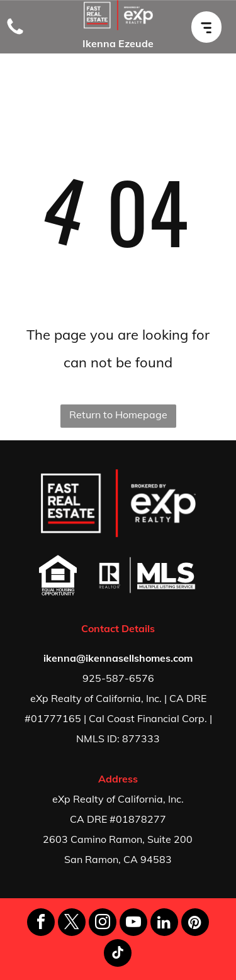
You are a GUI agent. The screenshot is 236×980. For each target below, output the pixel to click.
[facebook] (41, 924)
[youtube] (133, 924)
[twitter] (72, 924)
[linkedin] (164, 924)
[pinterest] (195, 924)
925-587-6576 (118, 678)
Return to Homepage (118, 415)
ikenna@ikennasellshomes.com (118, 658)
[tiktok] (118, 955)
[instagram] (103, 924)
